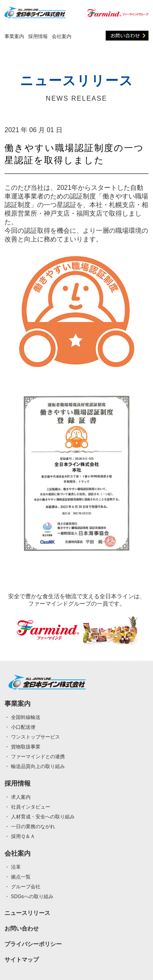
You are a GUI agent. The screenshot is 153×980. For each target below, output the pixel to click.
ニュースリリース (27, 913)
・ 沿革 (12, 867)
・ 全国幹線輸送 (22, 717)
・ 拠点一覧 (17, 877)
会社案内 (62, 36)
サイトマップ (22, 960)
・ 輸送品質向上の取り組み (34, 766)
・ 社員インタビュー (27, 807)
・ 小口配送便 (20, 727)
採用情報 (38, 36)
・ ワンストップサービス (32, 737)
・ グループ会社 (22, 887)
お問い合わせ (22, 928)
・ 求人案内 (17, 797)
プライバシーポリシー (33, 944)
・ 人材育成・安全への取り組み (39, 817)
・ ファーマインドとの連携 (34, 757)
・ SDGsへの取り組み (29, 897)
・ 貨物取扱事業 (22, 747)
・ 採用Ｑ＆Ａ (20, 836)
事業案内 (14, 36)
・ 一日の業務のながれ (30, 827)
